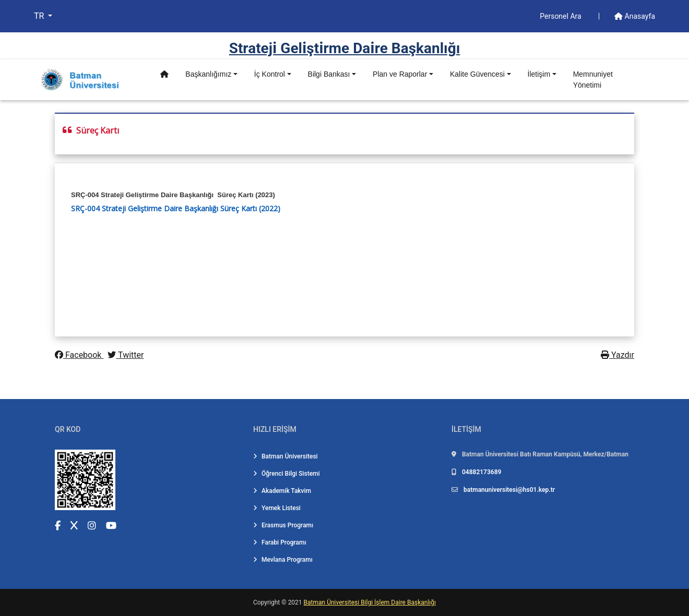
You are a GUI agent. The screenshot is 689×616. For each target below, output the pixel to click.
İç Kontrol (270, 74)
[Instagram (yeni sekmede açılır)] (92, 526)
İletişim (539, 74)
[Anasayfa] (164, 74)
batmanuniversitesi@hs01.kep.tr (509, 490)
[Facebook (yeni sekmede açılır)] (58, 526)
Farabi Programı (280, 542)
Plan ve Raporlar (400, 74)
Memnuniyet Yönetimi (593, 80)
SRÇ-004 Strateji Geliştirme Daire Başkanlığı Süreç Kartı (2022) (176, 208)
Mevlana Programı (283, 560)
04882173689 (482, 472)
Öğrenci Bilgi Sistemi (287, 474)
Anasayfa (635, 16)
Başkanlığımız (208, 74)
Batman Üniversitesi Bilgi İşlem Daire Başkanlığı (370, 602)
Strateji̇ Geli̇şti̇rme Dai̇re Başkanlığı (345, 48)
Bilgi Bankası (329, 74)
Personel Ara (561, 16)
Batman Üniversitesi (286, 456)
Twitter (126, 355)
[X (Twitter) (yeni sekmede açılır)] (74, 526)
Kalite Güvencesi (477, 74)
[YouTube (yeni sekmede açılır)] (111, 526)
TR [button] (40, 16)
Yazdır (617, 355)
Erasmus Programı (283, 525)
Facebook (79, 355)
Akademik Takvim (282, 491)
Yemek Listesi (277, 508)
